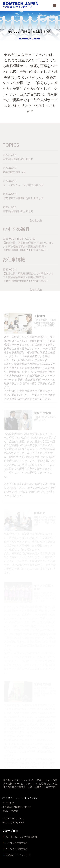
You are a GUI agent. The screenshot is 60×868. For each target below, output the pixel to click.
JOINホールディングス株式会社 (21, 837)
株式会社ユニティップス (18, 855)
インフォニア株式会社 (17, 843)
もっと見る (36, 225)
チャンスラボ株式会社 (17, 849)
